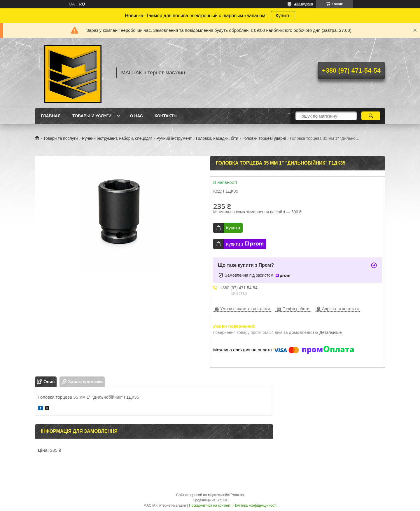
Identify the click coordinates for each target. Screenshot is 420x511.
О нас (136, 116)
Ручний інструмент (174, 138)
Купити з (245, 244)
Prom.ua (237, 495)
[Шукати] (371, 116)
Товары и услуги (92, 116)
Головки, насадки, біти (217, 138)
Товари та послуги (60, 138)
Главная (51, 116)
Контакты (166, 116)
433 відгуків (304, 4)
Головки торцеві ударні (264, 138)
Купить (283, 16)
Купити (233, 228)
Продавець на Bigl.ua (210, 500)
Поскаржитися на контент (210, 505)
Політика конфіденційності (255, 505)
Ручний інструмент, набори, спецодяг (117, 138)
